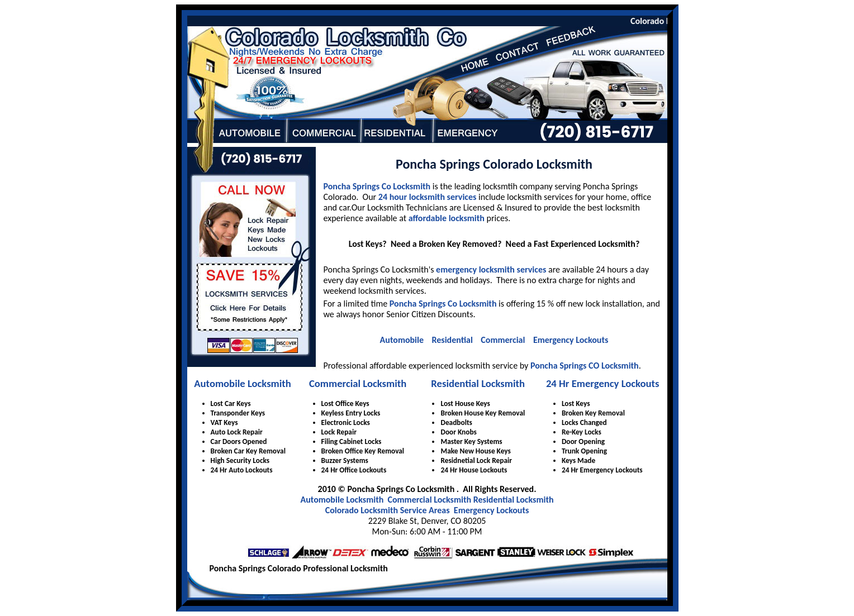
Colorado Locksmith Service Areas (388, 510)
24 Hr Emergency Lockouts (603, 383)
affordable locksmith (447, 218)
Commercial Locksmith (358, 383)
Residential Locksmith (478, 383)
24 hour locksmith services (428, 197)
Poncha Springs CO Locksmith (585, 366)
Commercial (503, 340)
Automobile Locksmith (243, 383)
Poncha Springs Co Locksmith (377, 186)
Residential (452, 340)
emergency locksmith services (491, 269)
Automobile (402, 340)
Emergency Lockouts (571, 340)
